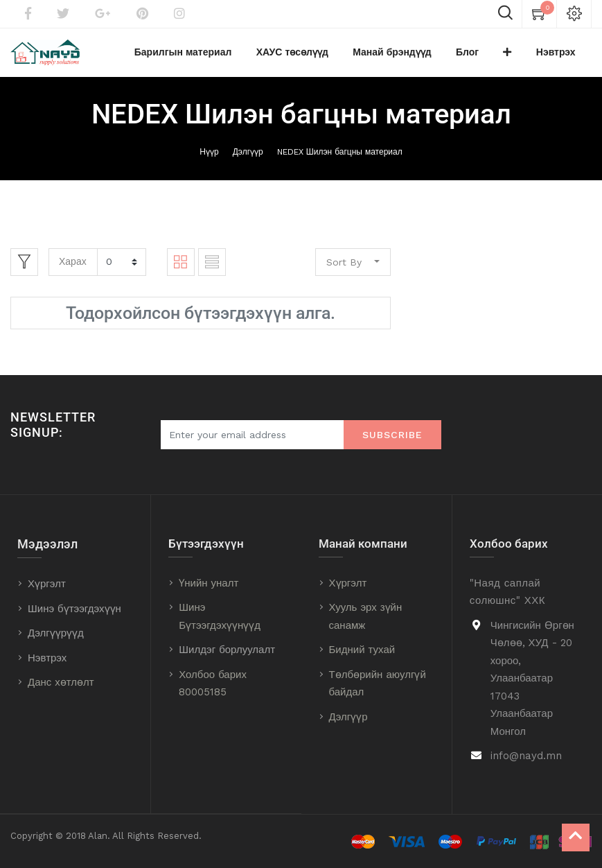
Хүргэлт (47, 584)
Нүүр (209, 159)
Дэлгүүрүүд (56, 633)
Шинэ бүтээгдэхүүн (74, 609)
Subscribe (392, 435)
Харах (73, 268)
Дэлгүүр (248, 159)
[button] (523, 56)
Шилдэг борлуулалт (227, 650)
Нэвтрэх (47, 658)
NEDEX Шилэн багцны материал (340, 159)
